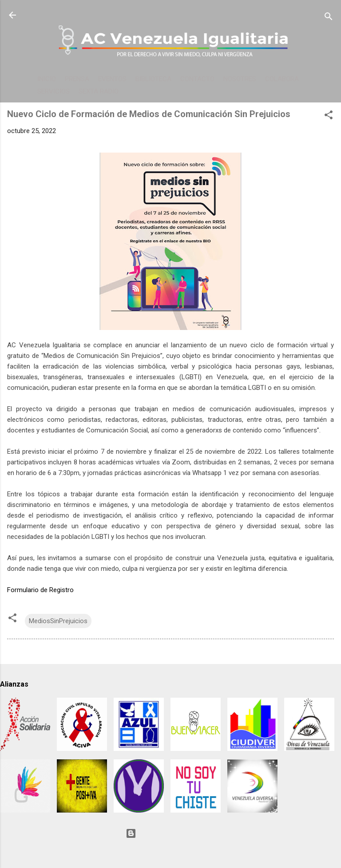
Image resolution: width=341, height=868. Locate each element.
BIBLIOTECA (153, 79)
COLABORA (282, 79)
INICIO (47, 79)
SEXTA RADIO (99, 91)
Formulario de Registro (40, 590)
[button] (329, 116)
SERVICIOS (54, 91)
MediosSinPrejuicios (58, 621)
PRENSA (77, 79)
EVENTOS (112, 79)
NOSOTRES (240, 79)
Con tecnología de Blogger (170, 833)
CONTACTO (197, 79)
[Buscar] (329, 18)
